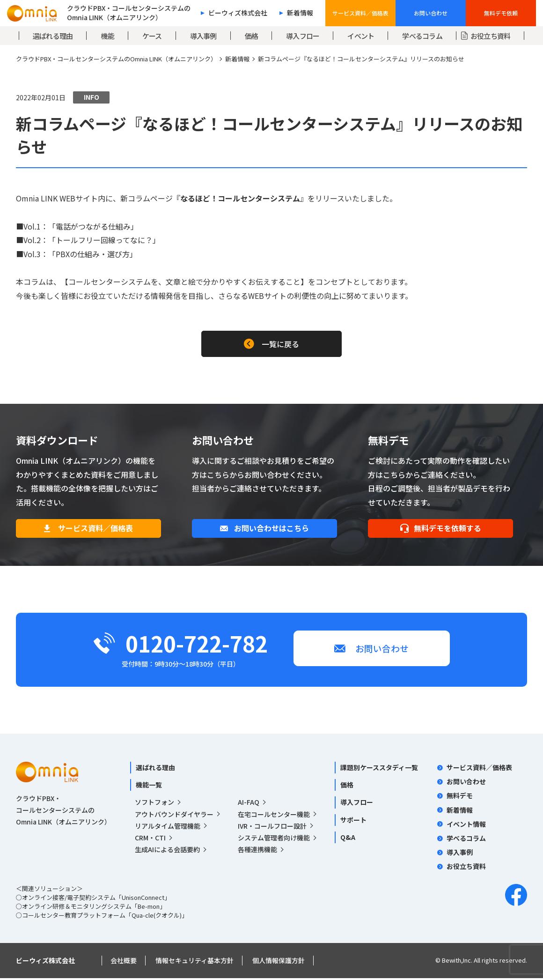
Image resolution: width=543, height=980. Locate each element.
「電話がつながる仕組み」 (93, 226)
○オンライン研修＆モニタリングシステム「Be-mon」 (91, 908)
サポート (353, 821)
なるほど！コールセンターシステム (240, 198)
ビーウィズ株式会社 (238, 13)
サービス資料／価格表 (360, 13)
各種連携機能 (257, 851)
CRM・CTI (150, 839)
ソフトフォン (154, 804)
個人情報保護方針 (279, 962)
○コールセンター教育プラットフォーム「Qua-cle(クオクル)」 (102, 917)
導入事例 (460, 854)
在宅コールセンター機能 (274, 816)
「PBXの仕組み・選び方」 (93, 254)
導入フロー (357, 804)
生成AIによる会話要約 (167, 851)
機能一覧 (149, 787)
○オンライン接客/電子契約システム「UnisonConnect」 (93, 899)
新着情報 (300, 13)
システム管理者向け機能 (274, 839)
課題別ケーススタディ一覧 (379, 769)
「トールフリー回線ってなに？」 (104, 240)
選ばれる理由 (155, 769)
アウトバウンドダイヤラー (174, 816)
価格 (347, 787)
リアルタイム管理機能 (168, 827)
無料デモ (460, 797)
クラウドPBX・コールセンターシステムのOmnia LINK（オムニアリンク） (116, 59)
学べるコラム (466, 840)
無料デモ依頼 (501, 13)
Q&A (348, 839)
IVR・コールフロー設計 (272, 827)
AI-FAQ (249, 804)
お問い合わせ (431, 13)
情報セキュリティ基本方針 (194, 962)
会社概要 (124, 962)
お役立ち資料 (466, 868)
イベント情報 (466, 825)
